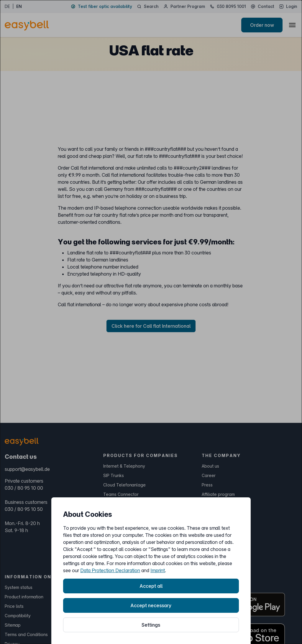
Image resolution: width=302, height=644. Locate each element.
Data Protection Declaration (110, 570)
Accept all (151, 586)
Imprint (158, 570)
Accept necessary (151, 605)
